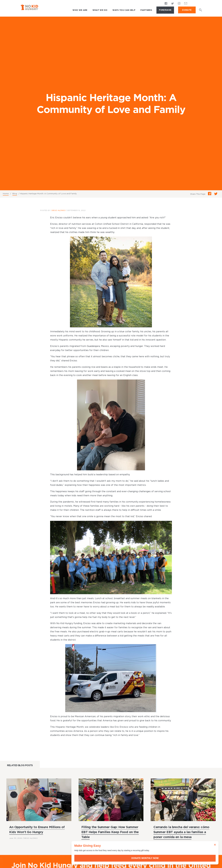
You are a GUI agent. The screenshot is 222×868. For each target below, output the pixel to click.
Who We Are (80, 10)
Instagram (179, 4)
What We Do (100, 10)
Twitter (173, 4)
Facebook (166, 4)
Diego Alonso (59, 210)
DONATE (187, 10)
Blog (15, 194)
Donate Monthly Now (190, 858)
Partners (146, 10)
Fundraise (165, 10)
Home (6, 194)
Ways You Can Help (124, 10)
